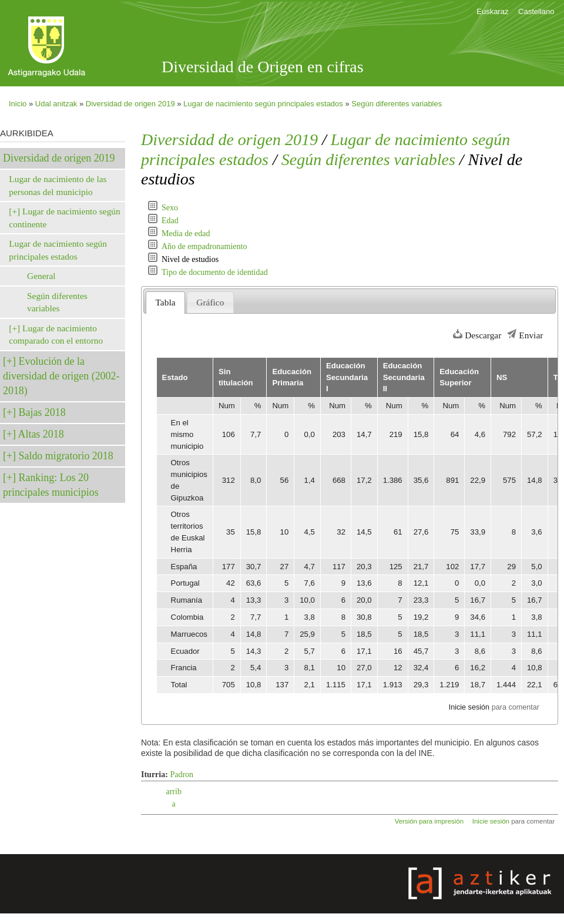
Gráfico (210, 302)
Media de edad (186, 233)
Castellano (536, 11)
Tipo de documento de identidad (215, 272)
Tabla (166, 302)
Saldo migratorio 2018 (66, 456)
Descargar (483, 335)
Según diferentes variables (397, 104)
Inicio (18, 104)
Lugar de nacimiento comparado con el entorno (56, 335)
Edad (170, 221)
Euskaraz (492, 11)
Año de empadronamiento (204, 246)
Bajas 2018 (42, 412)
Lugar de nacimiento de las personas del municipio (58, 185)
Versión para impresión (429, 821)
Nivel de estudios (190, 259)
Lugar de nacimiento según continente (64, 218)
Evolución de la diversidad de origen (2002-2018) (61, 376)
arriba (173, 798)
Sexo (170, 208)
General (41, 276)
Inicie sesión (469, 707)
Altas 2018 (41, 434)
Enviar (531, 335)
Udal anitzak (56, 104)
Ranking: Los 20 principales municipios (51, 485)
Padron (182, 775)
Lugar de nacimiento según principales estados (263, 104)
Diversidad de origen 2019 (130, 104)
